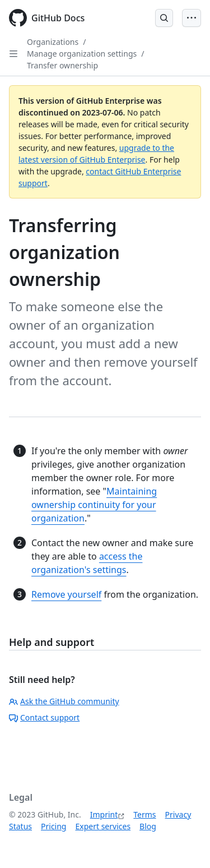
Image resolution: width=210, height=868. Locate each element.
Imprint (104, 814)
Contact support (44, 717)
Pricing (53, 826)
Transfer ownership (62, 65)
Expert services (103, 826)
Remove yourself (66, 594)
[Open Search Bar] (164, 18)
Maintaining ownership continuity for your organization (94, 505)
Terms (144, 814)
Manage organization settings (82, 54)
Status (20, 826)
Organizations (53, 42)
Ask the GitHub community (64, 701)
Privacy (178, 814)
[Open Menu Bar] (192, 18)
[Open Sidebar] (13, 54)
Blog (148, 826)
